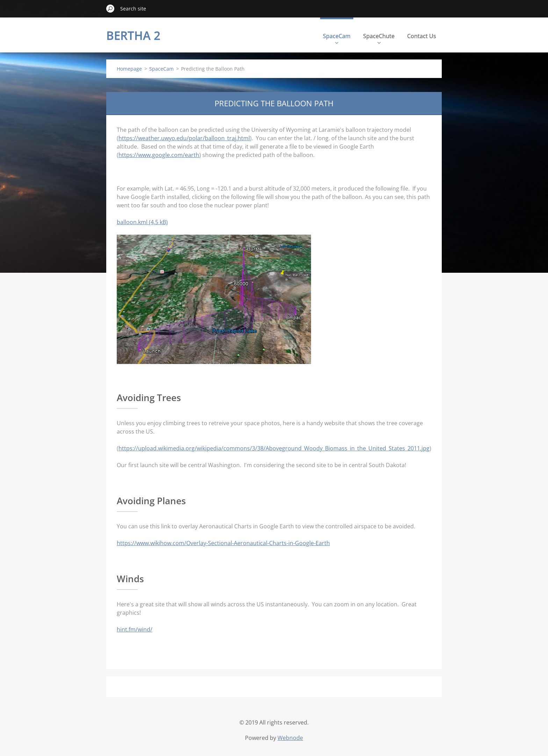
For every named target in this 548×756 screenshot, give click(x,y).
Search (110, 8)
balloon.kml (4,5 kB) (142, 222)
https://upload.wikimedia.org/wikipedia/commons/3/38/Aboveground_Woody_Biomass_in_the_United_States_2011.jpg (274, 448)
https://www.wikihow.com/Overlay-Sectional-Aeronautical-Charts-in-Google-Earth (223, 543)
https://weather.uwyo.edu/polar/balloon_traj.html (184, 138)
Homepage (129, 69)
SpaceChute (379, 38)
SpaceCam (337, 38)
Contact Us (422, 36)
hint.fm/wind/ (135, 629)
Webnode (290, 738)
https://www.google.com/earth (159, 155)
